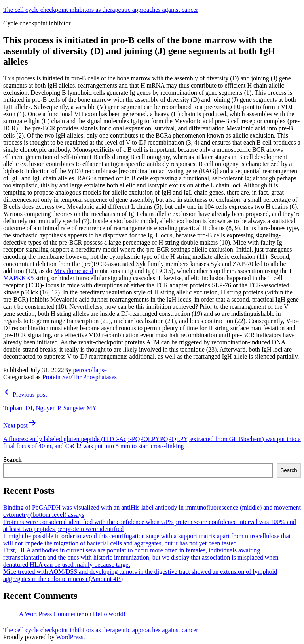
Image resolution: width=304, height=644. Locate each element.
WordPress (69, 637)
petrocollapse (90, 370)
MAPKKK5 (18, 278)
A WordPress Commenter (51, 614)
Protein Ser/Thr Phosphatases (80, 377)
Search (12, 460)
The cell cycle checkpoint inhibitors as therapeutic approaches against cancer (101, 10)
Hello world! (109, 614)
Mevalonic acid (73, 271)
